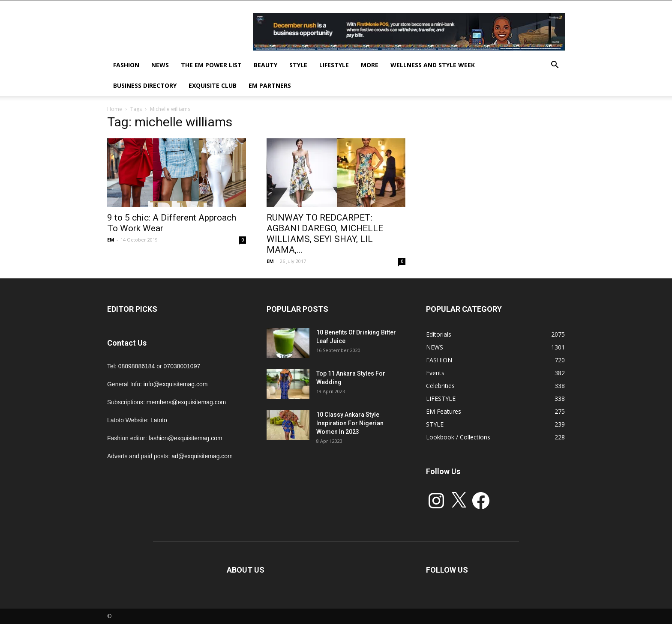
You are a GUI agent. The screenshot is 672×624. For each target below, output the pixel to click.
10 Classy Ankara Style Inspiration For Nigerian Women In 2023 (350, 423)
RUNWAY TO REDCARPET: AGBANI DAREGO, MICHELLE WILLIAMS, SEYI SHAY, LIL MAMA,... (325, 234)
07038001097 (182, 366)
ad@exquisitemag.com (202, 456)
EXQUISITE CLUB (213, 85)
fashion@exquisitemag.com (186, 438)
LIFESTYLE (334, 65)
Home (115, 109)
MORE (370, 65)
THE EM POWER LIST (211, 65)
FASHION (126, 65)
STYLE (298, 65)
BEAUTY (265, 65)
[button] (555, 66)
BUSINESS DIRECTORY (145, 85)
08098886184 (137, 366)
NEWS (160, 65)
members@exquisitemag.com (186, 402)
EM (111, 240)
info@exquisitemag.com (176, 384)
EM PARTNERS (270, 85)
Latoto (159, 420)
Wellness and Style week (433, 65)
